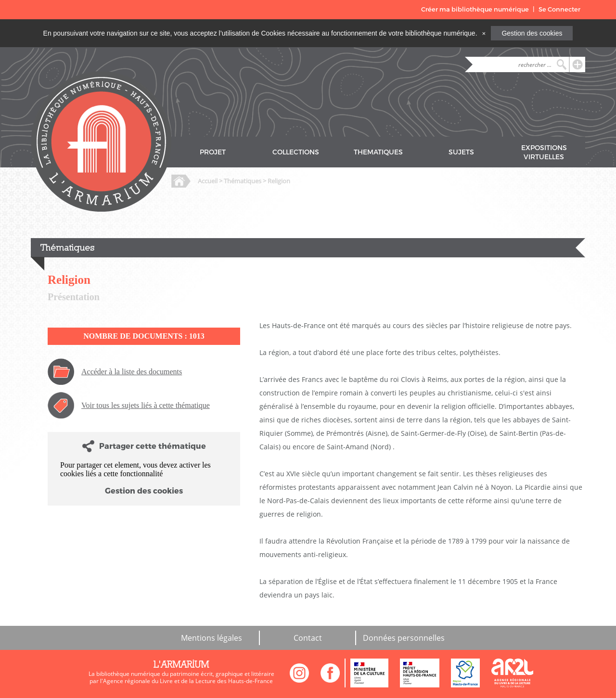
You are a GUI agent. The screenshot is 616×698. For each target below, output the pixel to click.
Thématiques (243, 181)
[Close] (484, 33)
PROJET (213, 152)
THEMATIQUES (378, 152)
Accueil (208, 181)
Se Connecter (559, 9)
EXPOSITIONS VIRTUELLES (544, 152)
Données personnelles (404, 638)
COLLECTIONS (296, 152)
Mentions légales (212, 638)
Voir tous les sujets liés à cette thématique (146, 405)
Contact (308, 638)
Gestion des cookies (532, 33)
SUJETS (461, 152)
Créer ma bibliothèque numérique (475, 9)
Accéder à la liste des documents (132, 372)
